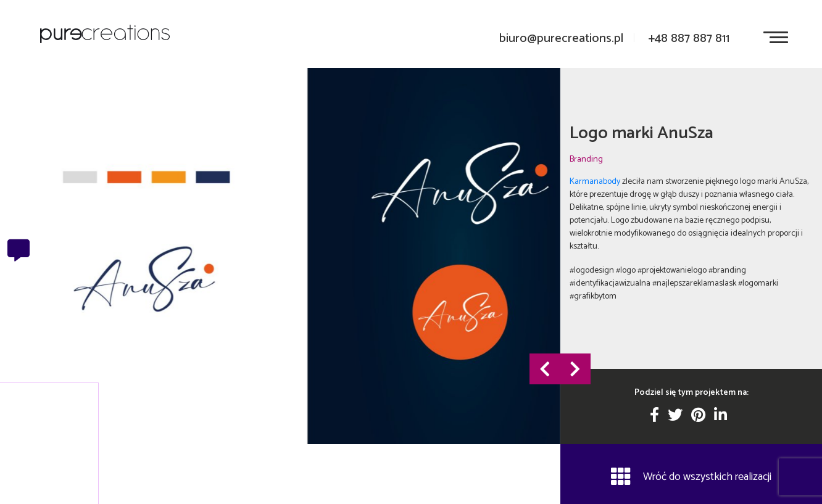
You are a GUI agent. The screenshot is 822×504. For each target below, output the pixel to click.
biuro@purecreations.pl (561, 39)
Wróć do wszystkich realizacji (691, 476)
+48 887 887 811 (689, 39)
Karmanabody (595, 181)
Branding (586, 159)
